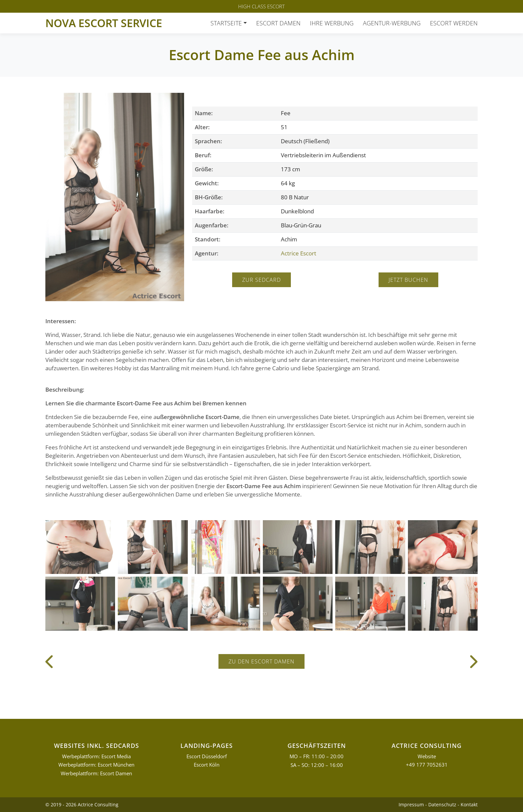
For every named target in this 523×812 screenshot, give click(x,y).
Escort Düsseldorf (207, 756)
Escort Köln (207, 765)
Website (427, 756)
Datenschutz (442, 804)
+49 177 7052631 (427, 765)
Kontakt (469, 804)
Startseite (226, 23)
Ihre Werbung (332, 23)
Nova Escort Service (104, 23)
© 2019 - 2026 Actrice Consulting (82, 804)
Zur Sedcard (261, 280)
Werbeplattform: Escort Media (96, 756)
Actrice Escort (299, 253)
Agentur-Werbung (392, 23)
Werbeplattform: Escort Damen (96, 773)
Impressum (411, 804)
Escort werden (454, 23)
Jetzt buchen (408, 280)
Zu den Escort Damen (261, 661)
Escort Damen (278, 23)
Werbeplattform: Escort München (96, 765)
